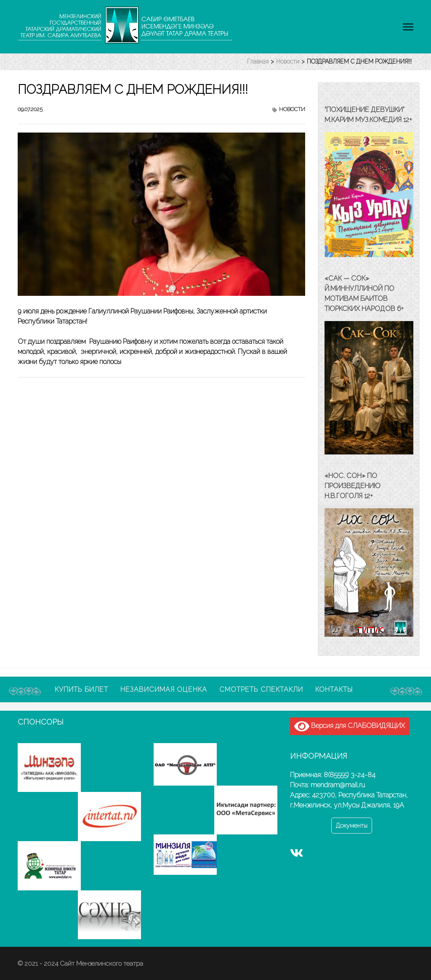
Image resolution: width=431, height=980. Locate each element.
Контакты (334, 689)
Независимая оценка (164, 689)
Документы (352, 826)
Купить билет (81, 689)
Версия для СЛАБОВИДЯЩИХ (350, 726)
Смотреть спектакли (261, 689)
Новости (292, 109)
